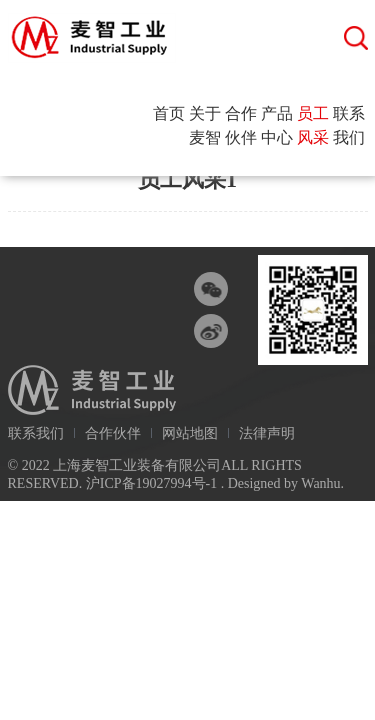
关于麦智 (205, 125)
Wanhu (320, 483)
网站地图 (190, 433)
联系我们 (349, 125)
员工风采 (313, 125)
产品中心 (277, 125)
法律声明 (267, 433)
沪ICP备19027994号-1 (151, 483)
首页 (169, 113)
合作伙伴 (241, 125)
